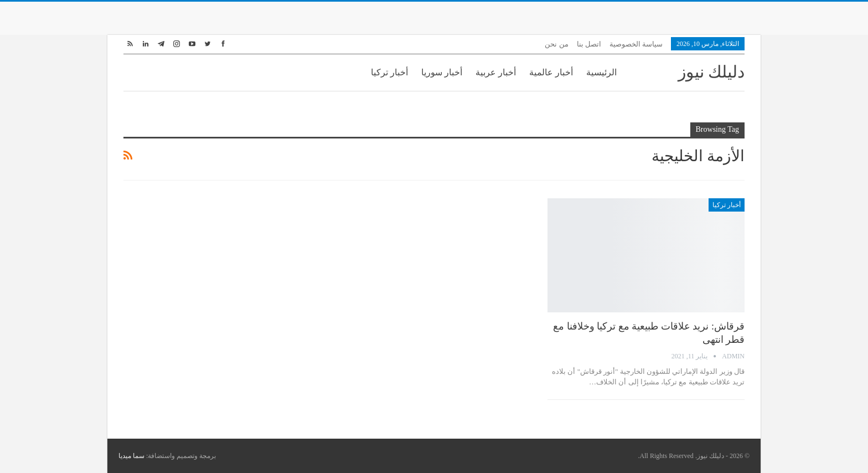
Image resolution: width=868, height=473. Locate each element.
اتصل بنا (589, 44)
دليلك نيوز (712, 72)
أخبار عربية (496, 72)
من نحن (556, 44)
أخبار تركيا (389, 72)
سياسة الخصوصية (636, 44)
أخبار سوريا (442, 72)
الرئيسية (601, 72)
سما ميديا (131, 456)
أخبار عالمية (551, 72)
